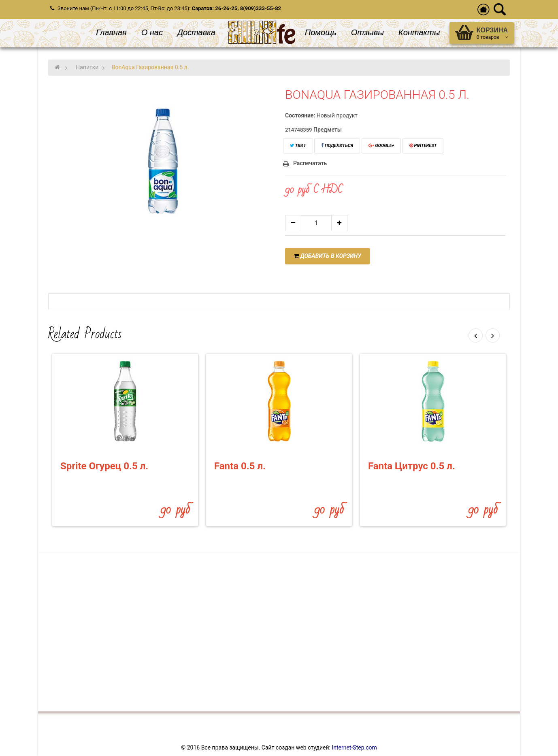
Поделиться (337, 146)
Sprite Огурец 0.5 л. (104, 466)
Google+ (381, 146)
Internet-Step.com (354, 747)
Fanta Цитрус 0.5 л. (412, 466)
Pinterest (423, 146)
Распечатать (310, 163)
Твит (298, 146)
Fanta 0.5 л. (240, 466)
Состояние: (300, 115)
